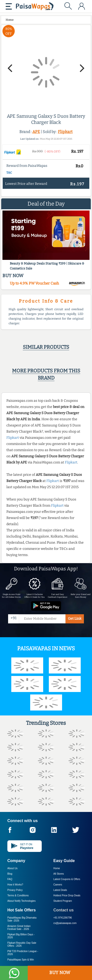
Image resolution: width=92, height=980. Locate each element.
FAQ (10, 879)
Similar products (46, 347)
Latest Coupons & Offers (67, 879)
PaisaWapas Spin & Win (21, 960)
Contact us (64, 910)
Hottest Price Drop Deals (67, 895)
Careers (58, 885)
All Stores (59, 874)
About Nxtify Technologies (21, 901)
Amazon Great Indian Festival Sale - (19, 928)
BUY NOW (60, 973)
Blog (10, 874)
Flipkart (65, 132)
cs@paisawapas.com (65, 923)
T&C (9, 173)
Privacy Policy (15, 890)
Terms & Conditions (18, 895)
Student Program (63, 901)
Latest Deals (60, 890)
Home (57, 868)
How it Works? (15, 885)
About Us (12, 868)
